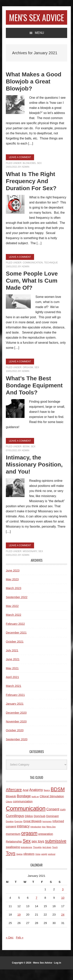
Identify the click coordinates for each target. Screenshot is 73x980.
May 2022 (12, 616)
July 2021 (12, 661)
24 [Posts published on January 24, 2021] (63, 925)
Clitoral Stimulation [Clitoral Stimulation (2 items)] (52, 807)
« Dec (10, 948)
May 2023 (12, 590)
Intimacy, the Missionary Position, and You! (34, 475)
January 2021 (15, 714)
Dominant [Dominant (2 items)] (52, 827)
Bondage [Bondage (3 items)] (24, 807)
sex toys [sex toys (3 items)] (38, 852)
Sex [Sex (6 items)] (27, 851)
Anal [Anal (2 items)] (26, 801)
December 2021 (16, 643)
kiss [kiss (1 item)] (44, 837)
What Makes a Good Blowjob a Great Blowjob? (34, 92)
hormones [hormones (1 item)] (47, 832)
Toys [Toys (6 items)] (11, 864)
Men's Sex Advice (37, 23)
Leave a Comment (20, 168)
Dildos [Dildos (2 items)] (29, 827)
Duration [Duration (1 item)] (10, 832)
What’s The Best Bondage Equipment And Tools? (34, 396)
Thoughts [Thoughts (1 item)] (37, 858)
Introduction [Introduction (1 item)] (36, 837)
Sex (39, 174)
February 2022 (15, 634)
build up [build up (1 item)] (35, 807)
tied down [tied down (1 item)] (47, 858)
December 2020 (16, 723)
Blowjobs (29, 174)
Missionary (30, 562)
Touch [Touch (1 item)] (55, 858)
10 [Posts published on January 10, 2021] (63, 908)
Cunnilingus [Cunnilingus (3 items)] (15, 826)
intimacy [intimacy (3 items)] (23, 837)
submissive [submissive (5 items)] (56, 852)
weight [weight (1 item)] (44, 865)
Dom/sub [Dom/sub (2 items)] (40, 827)
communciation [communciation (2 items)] (23, 812)
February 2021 (15, 705)
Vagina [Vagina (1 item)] (19, 865)
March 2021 (14, 696)
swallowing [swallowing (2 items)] (13, 857)
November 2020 (16, 732)
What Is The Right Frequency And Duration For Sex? (31, 192)
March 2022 (14, 625)
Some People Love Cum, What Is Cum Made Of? (32, 291)
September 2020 (17, 750)
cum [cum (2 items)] (63, 820)
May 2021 (12, 679)
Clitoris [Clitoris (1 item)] (9, 812)
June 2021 (13, 670)
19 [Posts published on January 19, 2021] (19, 925)
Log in (58, 973)
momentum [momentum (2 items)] (13, 844)
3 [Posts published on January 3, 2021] (63, 900)
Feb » (20, 948)
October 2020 (15, 741)
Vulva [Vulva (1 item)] (38, 865)
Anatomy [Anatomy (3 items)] (36, 800)
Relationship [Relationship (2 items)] (14, 852)
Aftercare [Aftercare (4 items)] (14, 800)
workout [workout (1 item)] (52, 865)
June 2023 (13, 581)
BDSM (26, 457)
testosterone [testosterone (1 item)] (27, 858)
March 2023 (14, 599)
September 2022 (17, 608)
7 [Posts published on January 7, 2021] (36, 908)
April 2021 (12, 688)
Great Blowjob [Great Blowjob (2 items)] (33, 832)
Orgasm (28, 378)
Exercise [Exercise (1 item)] (18, 832)
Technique (51, 273)
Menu (39, 43)
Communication (33, 273)
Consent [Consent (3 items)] (53, 820)
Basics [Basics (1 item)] (47, 801)
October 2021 (15, 652)
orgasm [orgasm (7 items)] (29, 844)
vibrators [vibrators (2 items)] (29, 864)
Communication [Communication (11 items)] (26, 819)
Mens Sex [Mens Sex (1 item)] (51, 837)
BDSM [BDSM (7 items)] (58, 800)
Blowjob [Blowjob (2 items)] (11, 807)
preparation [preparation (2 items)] (46, 844)
